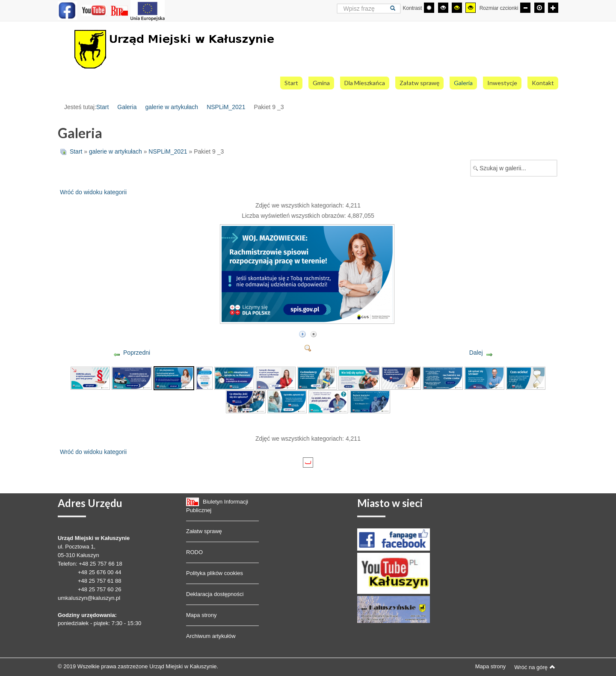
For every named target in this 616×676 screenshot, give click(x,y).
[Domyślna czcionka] (539, 8)
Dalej (476, 353)
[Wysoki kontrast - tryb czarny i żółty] (457, 8)
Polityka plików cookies (215, 573)
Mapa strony (201, 615)
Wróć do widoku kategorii (93, 192)
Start (103, 107)
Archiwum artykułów (211, 636)
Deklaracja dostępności (215, 594)
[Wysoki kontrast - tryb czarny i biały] (443, 8)
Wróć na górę (535, 667)
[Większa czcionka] (553, 8)
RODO (194, 552)
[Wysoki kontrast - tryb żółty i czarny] (471, 8)
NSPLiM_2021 (226, 107)
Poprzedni (137, 353)
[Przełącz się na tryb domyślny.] (429, 8)
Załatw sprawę (204, 531)
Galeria (127, 107)
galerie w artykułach (172, 107)
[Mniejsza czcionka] (525, 8)
